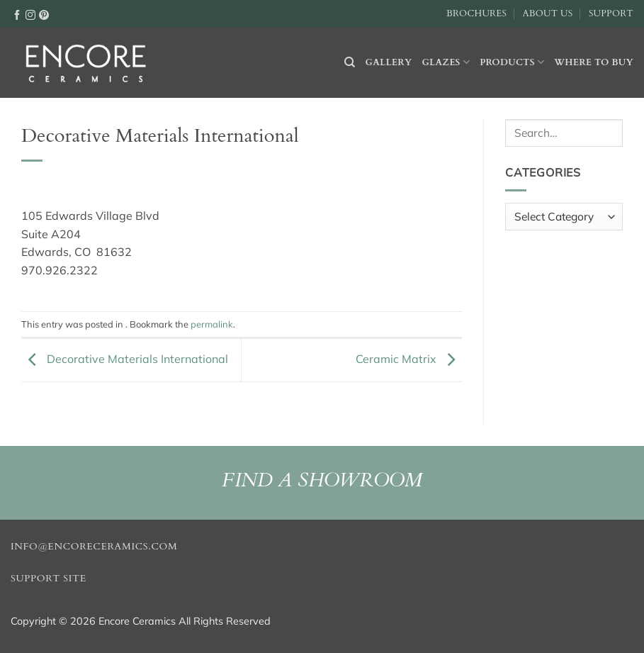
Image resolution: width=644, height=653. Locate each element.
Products (512, 62)
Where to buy (594, 62)
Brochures (476, 13)
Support (611, 13)
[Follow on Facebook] (17, 14)
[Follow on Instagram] (30, 14)
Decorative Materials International (125, 359)
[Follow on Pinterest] (44, 14)
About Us (547, 13)
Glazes (446, 62)
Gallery (389, 62)
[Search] (350, 62)
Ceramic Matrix (409, 359)
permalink (212, 324)
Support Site (49, 579)
